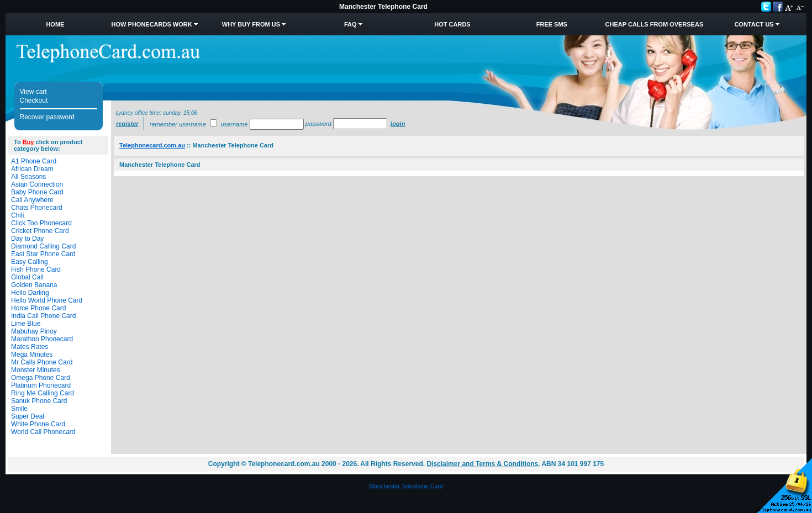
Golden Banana (34, 285)
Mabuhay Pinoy (34, 331)
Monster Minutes (36, 370)
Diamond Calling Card (43, 246)
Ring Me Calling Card (43, 393)
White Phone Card (38, 424)
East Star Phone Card (43, 254)
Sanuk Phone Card (39, 401)
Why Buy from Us (251, 24)
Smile (19, 409)
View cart (33, 92)
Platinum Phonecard (41, 385)
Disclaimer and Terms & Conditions (482, 464)
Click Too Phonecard (41, 223)
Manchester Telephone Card (406, 486)
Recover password (47, 117)
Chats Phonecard (37, 208)
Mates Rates (30, 347)
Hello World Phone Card (47, 300)
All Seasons (28, 177)
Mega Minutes (32, 355)
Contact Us (754, 24)
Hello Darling (30, 293)
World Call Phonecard (43, 432)
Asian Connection (37, 184)
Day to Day (27, 239)
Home (55, 24)
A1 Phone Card (34, 161)
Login (398, 124)
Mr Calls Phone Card (42, 362)
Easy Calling (30, 262)
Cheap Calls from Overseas (655, 24)
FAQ (350, 24)
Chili (17, 215)
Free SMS (552, 24)
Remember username (178, 124)
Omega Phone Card (41, 378)
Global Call (27, 277)
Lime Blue (26, 324)
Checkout (34, 101)
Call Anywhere (32, 200)
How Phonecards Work (152, 24)
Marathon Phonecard (42, 339)
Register (127, 124)
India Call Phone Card (43, 316)
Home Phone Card (38, 308)
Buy (28, 142)
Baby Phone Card (37, 192)
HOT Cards (452, 24)
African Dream (32, 169)
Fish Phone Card (36, 269)
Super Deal (28, 416)
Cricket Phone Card (40, 231)
